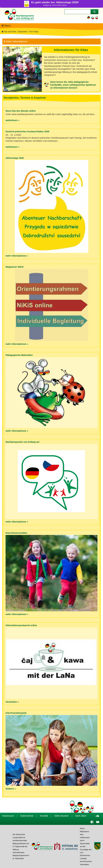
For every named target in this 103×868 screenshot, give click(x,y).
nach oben (81, 816)
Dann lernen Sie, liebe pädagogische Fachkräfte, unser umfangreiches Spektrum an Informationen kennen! (73, 85)
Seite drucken (62, 816)
